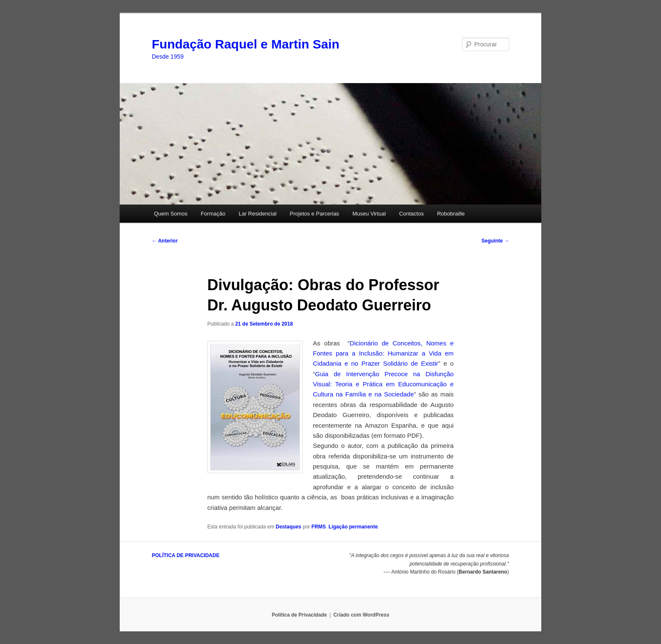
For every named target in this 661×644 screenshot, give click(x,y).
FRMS (319, 527)
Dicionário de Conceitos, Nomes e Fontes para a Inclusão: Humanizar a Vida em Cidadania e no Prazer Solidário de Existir (383, 353)
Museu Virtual (369, 214)
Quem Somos (171, 214)
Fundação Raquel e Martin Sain (246, 44)
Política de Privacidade (300, 615)
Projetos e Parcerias (314, 214)
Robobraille (451, 214)
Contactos (412, 214)
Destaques (289, 527)
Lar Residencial (258, 214)
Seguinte (495, 241)
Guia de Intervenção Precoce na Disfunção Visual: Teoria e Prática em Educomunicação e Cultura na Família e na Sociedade (383, 384)
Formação (213, 214)
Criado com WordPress (361, 615)
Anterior (165, 241)
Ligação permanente (353, 527)
